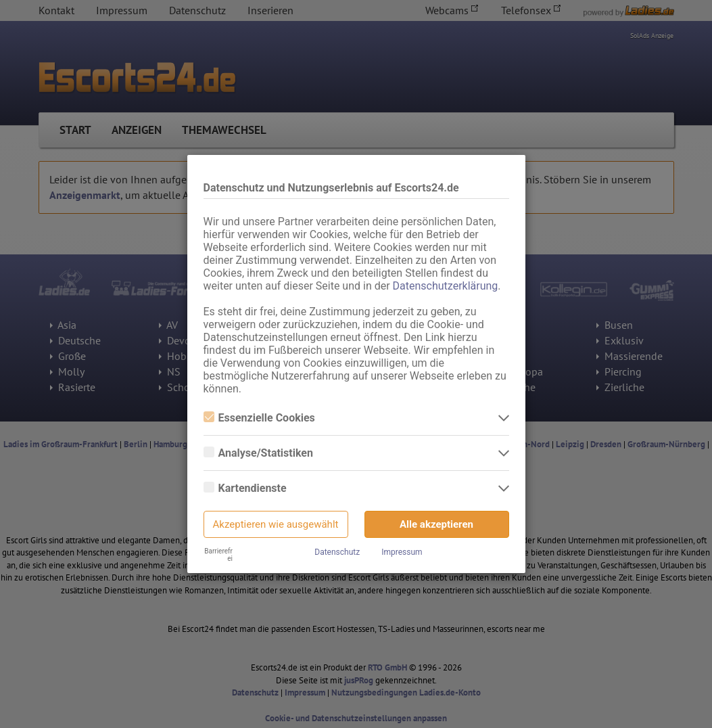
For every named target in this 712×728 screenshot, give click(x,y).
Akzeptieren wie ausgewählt (276, 524)
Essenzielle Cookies (259, 418)
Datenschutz (337, 552)
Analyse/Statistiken (258, 453)
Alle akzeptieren (436, 524)
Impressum (402, 552)
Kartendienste (245, 488)
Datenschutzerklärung (446, 286)
